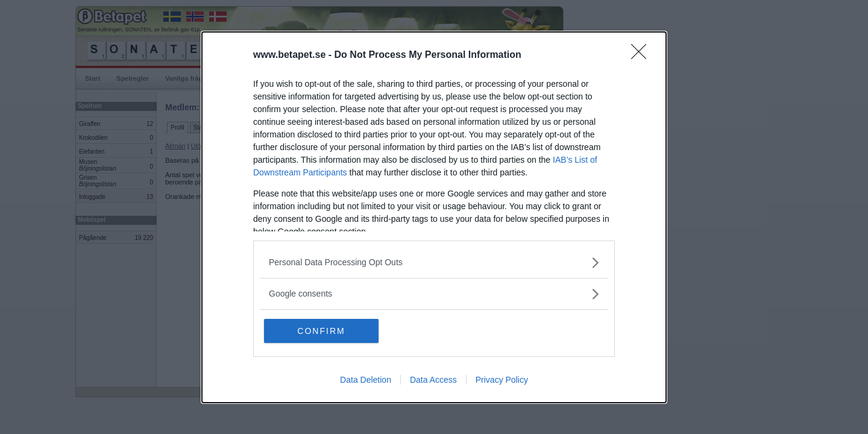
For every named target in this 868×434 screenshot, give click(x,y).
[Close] (643, 55)
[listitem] (434, 263)
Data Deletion (366, 380)
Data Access (433, 380)
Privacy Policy (502, 380)
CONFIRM (321, 331)
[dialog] (434, 217)
